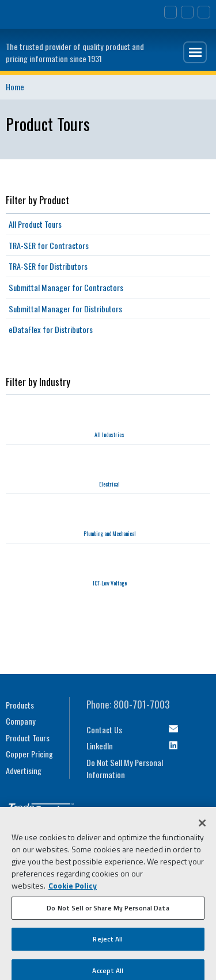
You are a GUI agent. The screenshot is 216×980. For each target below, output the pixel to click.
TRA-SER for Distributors (48, 266)
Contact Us (170, 12)
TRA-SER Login (204, 12)
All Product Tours (35, 224)
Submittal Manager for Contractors (66, 287)
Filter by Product (37, 200)
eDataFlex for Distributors (51, 329)
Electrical (109, 484)
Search (187, 12)
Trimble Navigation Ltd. (40, 12)
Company (21, 721)
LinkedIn (100, 746)
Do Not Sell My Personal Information (125, 768)
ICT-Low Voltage (110, 583)
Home (15, 87)
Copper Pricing (29, 754)
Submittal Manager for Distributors (65, 309)
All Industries (109, 435)
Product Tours (28, 738)
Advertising (24, 770)
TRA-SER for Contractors (49, 245)
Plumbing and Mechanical (110, 533)
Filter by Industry (38, 382)
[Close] (202, 826)
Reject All (108, 942)
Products (20, 705)
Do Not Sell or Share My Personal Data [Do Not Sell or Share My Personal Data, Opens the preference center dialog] (108, 911)
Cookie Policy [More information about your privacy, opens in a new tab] (73, 888)
